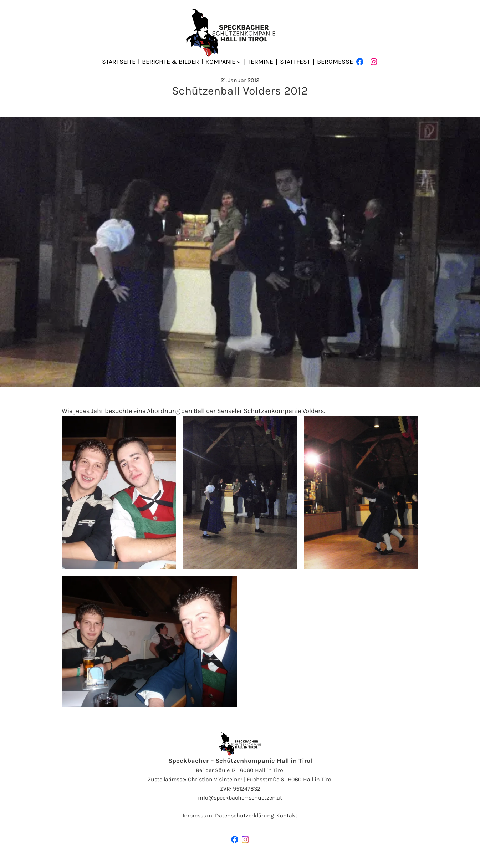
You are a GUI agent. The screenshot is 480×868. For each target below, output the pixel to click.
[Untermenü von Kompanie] (239, 62)
